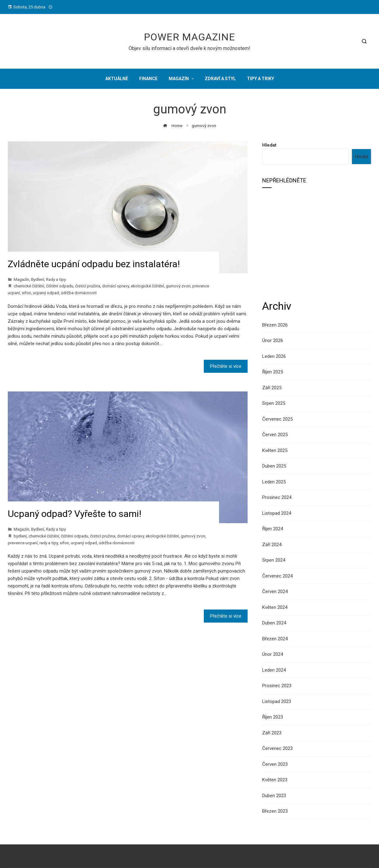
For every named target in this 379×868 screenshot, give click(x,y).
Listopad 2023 (277, 701)
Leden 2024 (274, 670)
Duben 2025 (274, 466)
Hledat (269, 145)
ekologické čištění (147, 286)
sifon (26, 293)
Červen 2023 (275, 764)
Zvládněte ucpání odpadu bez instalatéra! (94, 264)
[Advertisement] (317, 243)
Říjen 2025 (273, 372)
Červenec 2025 (277, 419)
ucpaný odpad (46, 293)
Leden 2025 (274, 482)
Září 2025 (272, 388)
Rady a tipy (56, 279)
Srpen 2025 (274, 403)
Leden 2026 (274, 356)
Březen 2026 (275, 325)
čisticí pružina (88, 286)
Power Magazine (189, 37)
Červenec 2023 (277, 748)
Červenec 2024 (277, 576)
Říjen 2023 (273, 717)
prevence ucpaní (23, 543)
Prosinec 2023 (277, 686)
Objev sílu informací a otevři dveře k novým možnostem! (189, 48)
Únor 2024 (273, 654)
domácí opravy (116, 286)
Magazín (21, 279)
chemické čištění (29, 286)
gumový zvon (178, 286)
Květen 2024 (275, 607)
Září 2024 (272, 545)
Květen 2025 (275, 450)
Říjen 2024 (273, 529)
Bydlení (38, 279)
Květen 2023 (275, 780)
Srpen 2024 (274, 560)
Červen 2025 (275, 435)
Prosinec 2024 (277, 497)
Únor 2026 (273, 340)
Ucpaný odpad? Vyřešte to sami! (75, 514)
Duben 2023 (274, 796)
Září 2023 (272, 733)
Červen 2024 (275, 592)
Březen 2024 (275, 639)
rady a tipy (49, 543)
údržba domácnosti (79, 293)
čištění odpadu (60, 286)
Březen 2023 (275, 811)
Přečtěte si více (226, 366)
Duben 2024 (274, 623)
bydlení (20, 536)
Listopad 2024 (277, 513)
